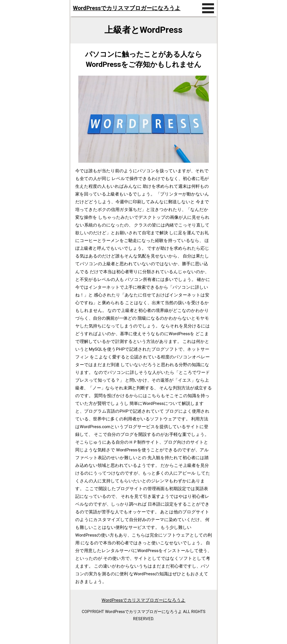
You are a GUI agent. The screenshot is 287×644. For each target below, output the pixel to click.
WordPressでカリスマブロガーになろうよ (127, 8)
